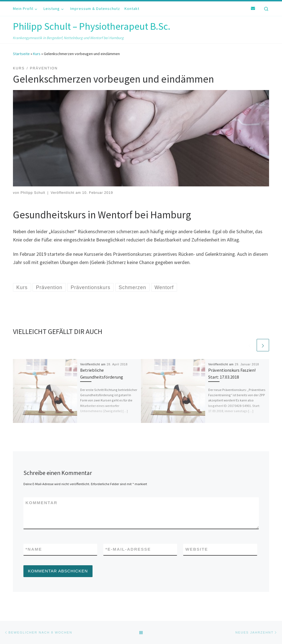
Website (197, 549)
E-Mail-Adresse (128, 549)
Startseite (21, 54)
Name (34, 549)
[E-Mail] (253, 9)
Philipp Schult (33, 193)
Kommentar (42, 503)
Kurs (37, 54)
